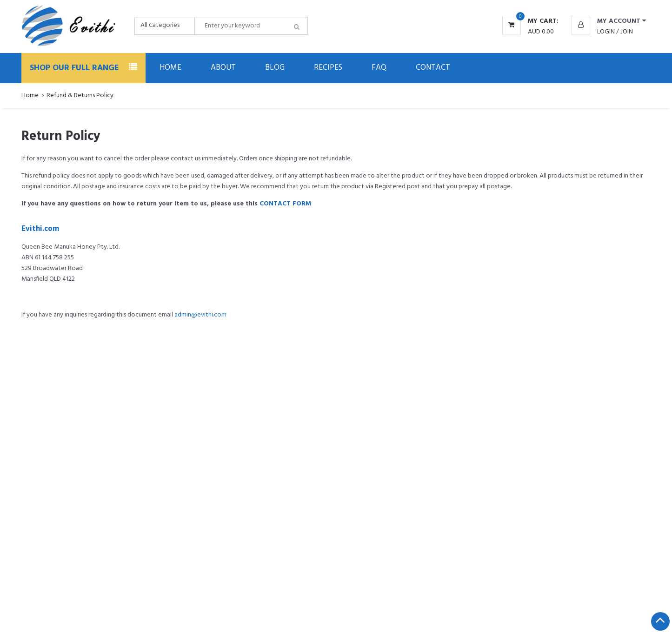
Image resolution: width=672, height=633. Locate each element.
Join (627, 32)
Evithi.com (40, 229)
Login (606, 32)
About (223, 68)
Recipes (328, 68)
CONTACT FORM (285, 204)
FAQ (379, 68)
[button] (609, 21)
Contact (433, 68)
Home (170, 68)
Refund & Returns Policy (80, 96)
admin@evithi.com (200, 315)
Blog (275, 68)
